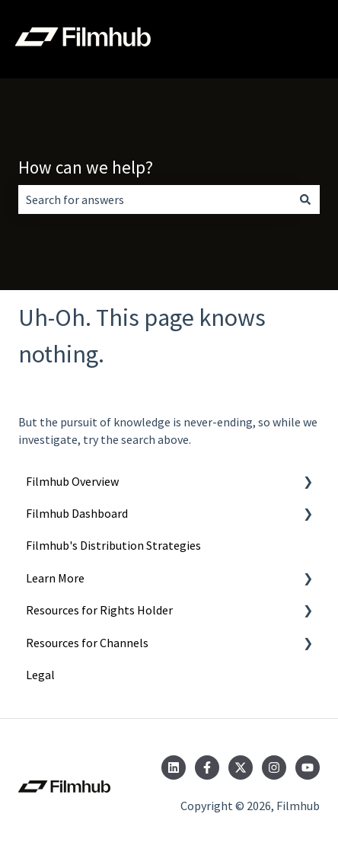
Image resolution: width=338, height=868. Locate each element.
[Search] (305, 199)
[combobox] (155, 199)
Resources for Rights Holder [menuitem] (99, 610)
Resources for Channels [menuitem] (87, 643)
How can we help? (86, 167)
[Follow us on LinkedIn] (174, 767)
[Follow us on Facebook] (207, 767)
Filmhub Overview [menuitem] (72, 481)
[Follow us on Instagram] (274, 767)
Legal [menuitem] (40, 675)
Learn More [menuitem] (55, 578)
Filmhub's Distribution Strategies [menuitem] (113, 545)
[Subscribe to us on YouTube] (308, 767)
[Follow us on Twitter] (241, 767)
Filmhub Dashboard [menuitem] (77, 513)
